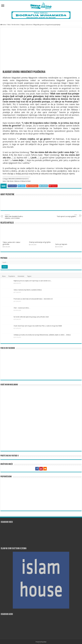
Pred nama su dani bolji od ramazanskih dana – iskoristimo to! (33, 299)
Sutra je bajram (61, 244)
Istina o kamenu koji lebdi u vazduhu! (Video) (28, 290)
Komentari (21, 276)
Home (3, 25)
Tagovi (29, 276)
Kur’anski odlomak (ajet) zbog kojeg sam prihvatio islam (31, 317)
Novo (4, 276)
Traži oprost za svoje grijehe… (66, 216)
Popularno (12, 276)
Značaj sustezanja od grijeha (40, 242)
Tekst (9, 25)
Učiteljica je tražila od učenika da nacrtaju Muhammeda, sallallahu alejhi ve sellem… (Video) (42, 335)
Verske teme (15, 25)
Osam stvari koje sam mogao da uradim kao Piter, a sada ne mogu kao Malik (38, 326)
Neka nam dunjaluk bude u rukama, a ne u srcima (16, 217)
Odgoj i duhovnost (26, 25)
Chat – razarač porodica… (22, 308)
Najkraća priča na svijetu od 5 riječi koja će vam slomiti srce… (33, 281)
